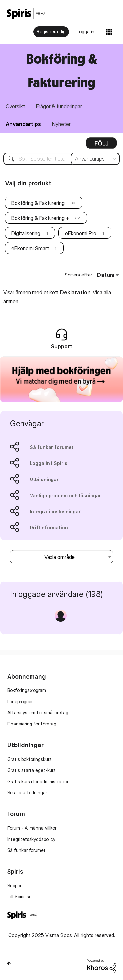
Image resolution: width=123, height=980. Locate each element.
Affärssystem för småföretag (38, 713)
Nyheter (61, 124)
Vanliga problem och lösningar (65, 495)
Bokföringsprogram (27, 690)
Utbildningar (44, 479)
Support (15, 885)
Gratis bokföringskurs (29, 759)
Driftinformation (49, 528)
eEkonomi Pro (81, 233)
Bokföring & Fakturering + (40, 218)
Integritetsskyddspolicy (31, 839)
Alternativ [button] (101, 145)
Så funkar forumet (52, 447)
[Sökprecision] (95, 159)
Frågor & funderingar (59, 106)
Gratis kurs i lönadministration (38, 781)
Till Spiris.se (19, 897)
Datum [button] (106, 275)
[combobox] (61, 557)
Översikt (15, 106)
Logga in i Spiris (49, 463)
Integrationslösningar (55, 511)
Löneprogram (20, 701)
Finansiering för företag (32, 724)
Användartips (23, 124)
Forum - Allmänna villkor (32, 828)
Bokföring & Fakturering (38, 203)
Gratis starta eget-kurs (31, 770)
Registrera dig (51, 32)
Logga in (86, 32)
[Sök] (61, 159)
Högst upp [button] (9, 963)
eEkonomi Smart (30, 248)
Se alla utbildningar (27, 793)
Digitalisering (26, 233)
